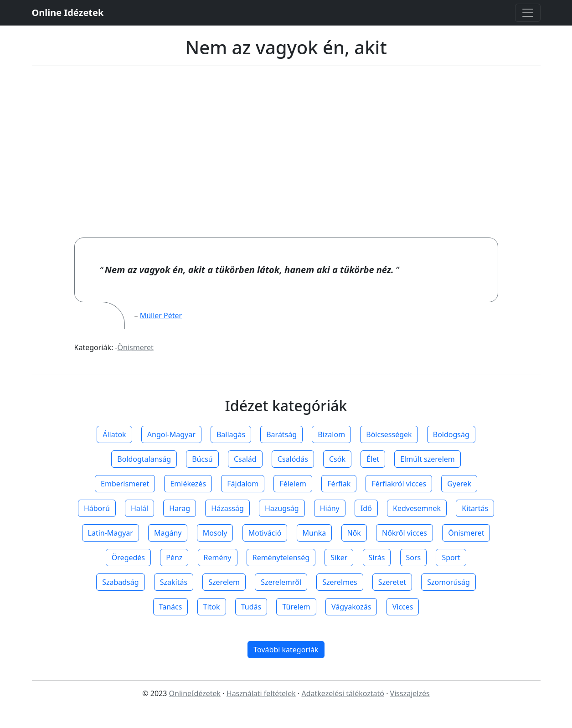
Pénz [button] (174, 558)
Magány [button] (168, 533)
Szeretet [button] (392, 582)
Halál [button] (139, 508)
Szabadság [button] (120, 582)
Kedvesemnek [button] (417, 508)
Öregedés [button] (128, 558)
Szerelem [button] (224, 582)
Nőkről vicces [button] (405, 533)
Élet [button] (373, 459)
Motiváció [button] (265, 533)
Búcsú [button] (202, 459)
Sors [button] (414, 558)
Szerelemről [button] (281, 582)
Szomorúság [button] (448, 582)
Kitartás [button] (475, 508)
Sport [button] (451, 558)
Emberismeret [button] (125, 484)
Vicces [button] (403, 607)
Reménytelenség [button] (281, 558)
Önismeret (136, 347)
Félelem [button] (293, 484)
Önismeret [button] (466, 533)
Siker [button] (339, 558)
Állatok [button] (114, 434)
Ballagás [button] (231, 434)
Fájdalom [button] (243, 484)
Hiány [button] (330, 508)
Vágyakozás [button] (351, 607)
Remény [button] (218, 558)
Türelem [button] (296, 607)
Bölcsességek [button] (389, 434)
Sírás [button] (377, 558)
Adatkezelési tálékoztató (343, 693)
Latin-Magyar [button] (111, 533)
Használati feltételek (261, 693)
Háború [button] (97, 508)
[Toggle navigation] (528, 13)
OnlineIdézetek (195, 693)
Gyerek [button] (459, 484)
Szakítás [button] (174, 582)
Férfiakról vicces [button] (399, 484)
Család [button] (245, 459)
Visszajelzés (410, 693)
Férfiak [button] (339, 484)
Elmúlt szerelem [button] (428, 459)
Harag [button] (180, 508)
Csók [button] (337, 459)
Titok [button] (212, 607)
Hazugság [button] (282, 508)
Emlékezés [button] (188, 484)
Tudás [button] (251, 607)
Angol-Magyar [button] (171, 434)
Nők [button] (354, 533)
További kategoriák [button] (286, 650)
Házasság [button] (227, 508)
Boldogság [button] (451, 434)
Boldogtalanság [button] (144, 459)
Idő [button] (366, 508)
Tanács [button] (171, 607)
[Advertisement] (286, 152)
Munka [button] (314, 533)
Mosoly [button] (215, 533)
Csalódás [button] (293, 459)
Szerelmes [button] (340, 582)
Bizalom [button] (331, 434)
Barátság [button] (281, 434)
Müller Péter (161, 315)
